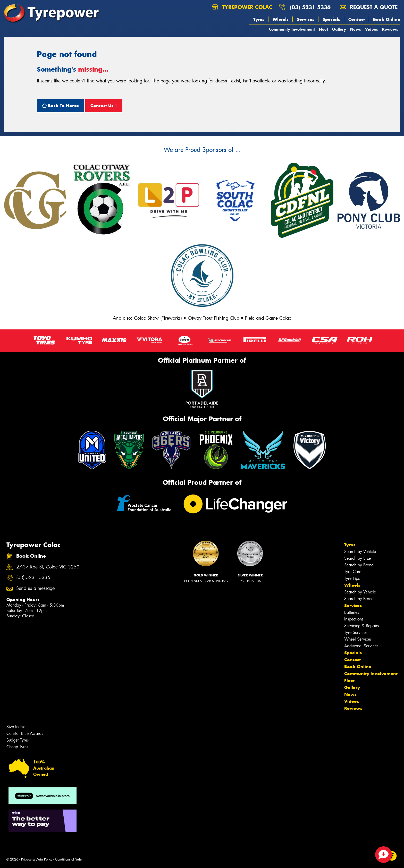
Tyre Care (353, 572)
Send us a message (35, 588)
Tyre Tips (352, 578)
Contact (357, 19)
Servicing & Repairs (361, 626)
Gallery (339, 29)
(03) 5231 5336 (310, 7)
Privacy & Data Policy (37, 859)
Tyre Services (356, 632)
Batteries (352, 612)
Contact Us (104, 106)
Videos (372, 29)
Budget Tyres (18, 740)
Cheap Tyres (17, 747)
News (356, 29)
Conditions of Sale (68, 859)
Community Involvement (292, 29)
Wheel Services (358, 639)
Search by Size (357, 558)
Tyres (259, 19)
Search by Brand (359, 565)
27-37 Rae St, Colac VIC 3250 (48, 567)
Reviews (390, 29)
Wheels (281, 19)
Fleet (323, 29)
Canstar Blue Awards (25, 733)
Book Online (387, 19)
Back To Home (60, 106)
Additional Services (361, 646)
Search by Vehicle (360, 552)
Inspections (354, 619)
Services (306, 19)
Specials (331, 19)
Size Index (16, 727)
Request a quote (369, 7)
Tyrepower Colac (242, 7)
